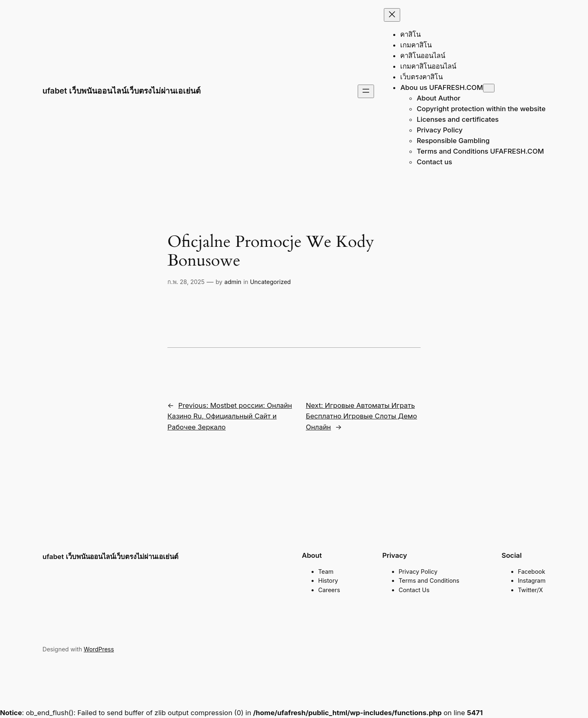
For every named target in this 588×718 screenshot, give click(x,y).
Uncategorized (270, 282)
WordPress (99, 649)
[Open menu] (366, 91)
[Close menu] (392, 15)
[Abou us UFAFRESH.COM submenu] (489, 88)
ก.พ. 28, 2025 (186, 282)
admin (233, 282)
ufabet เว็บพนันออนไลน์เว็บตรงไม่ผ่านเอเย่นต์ (121, 91)
